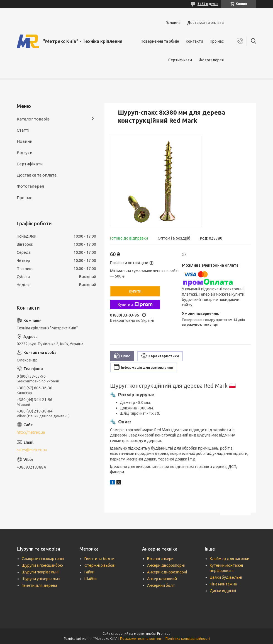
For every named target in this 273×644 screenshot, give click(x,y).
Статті (23, 130)
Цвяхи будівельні (226, 577)
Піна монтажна (223, 584)
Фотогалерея (211, 60)
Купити (135, 291)
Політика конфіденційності (188, 639)
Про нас (217, 41)
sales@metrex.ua (32, 450)
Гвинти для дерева (39, 585)
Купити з (135, 305)
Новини (25, 141)
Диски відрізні (223, 591)
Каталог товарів (33, 119)
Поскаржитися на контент (142, 639)
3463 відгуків (208, 4)
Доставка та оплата (205, 23)
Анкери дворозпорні (166, 565)
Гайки (89, 572)
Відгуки (25, 153)
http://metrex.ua (31, 432)
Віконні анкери (160, 559)
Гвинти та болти (99, 559)
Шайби (91, 579)
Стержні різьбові (100, 565)
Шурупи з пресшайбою (42, 565)
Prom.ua (164, 634)
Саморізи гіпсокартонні (43, 559)
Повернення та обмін (160, 41)
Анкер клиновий (162, 579)
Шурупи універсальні (41, 579)
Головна (173, 23)
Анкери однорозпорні (167, 572)
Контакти (194, 41)
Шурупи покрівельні (40, 572)
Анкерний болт (161, 585)
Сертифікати (180, 60)
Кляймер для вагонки (230, 559)
